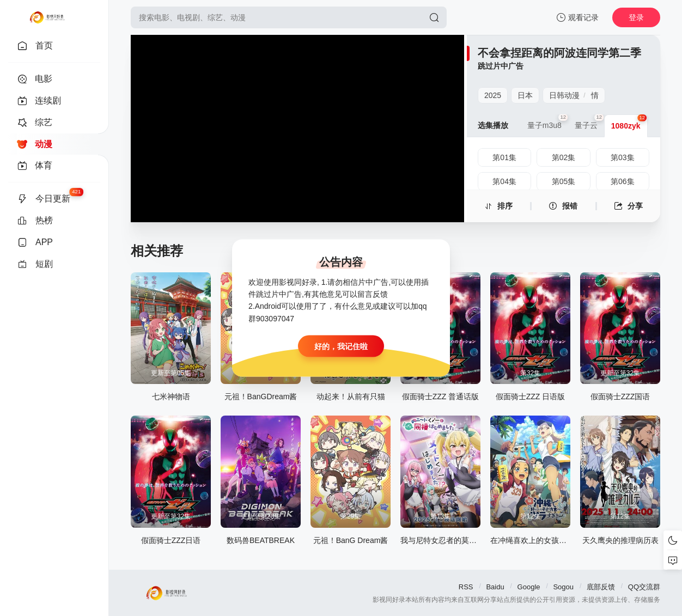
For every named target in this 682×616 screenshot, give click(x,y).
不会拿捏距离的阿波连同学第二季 (559, 53)
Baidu (495, 587)
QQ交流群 (644, 587)
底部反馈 (601, 587)
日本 (525, 95)
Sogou (563, 587)
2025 (493, 95)
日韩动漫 (564, 95)
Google (529, 587)
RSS (466, 587)
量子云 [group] (589, 122)
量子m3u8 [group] (548, 122)
